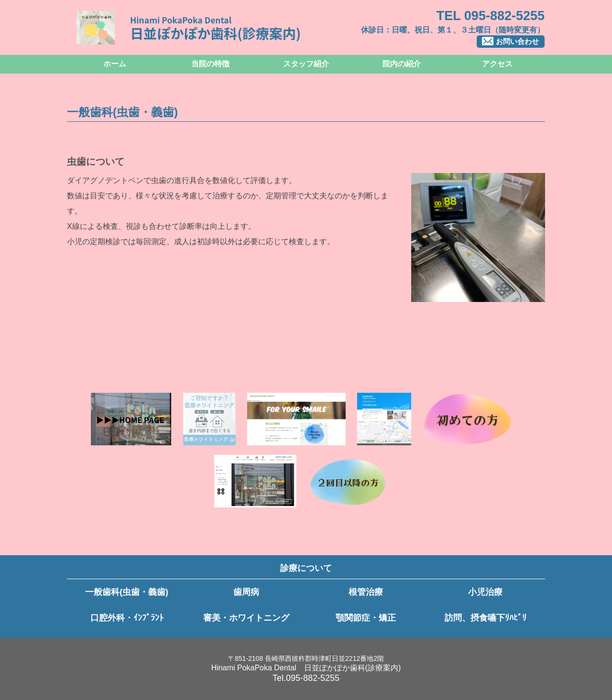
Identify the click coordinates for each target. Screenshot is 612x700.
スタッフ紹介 (306, 64)
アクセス (497, 64)
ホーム (115, 64)
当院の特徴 (210, 64)
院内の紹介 (402, 64)
